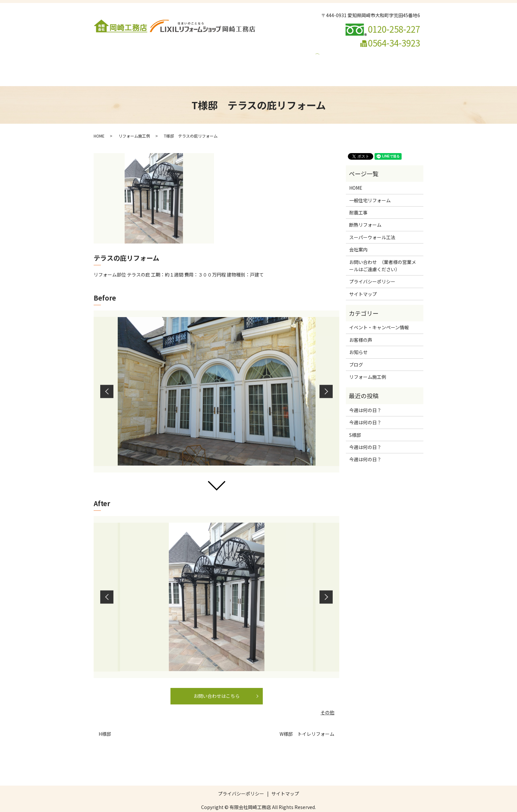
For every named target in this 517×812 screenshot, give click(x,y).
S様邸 (355, 422)
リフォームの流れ (375, 54)
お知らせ (358, 340)
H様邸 (105, 721)
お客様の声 (361, 327)
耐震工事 (202, 54)
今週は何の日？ (365, 398)
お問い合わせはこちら (217, 683)
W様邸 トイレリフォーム (307, 721)
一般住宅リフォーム (165, 54)
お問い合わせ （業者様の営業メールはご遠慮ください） (156, 65)
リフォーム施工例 (330, 54)
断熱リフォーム (235, 54)
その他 (327, 700)
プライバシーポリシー (372, 269)
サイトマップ (363, 281)
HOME (104, 54)
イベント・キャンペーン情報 (274, 65)
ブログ (229, 65)
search (315, 65)
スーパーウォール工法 (281, 54)
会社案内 (127, 54)
